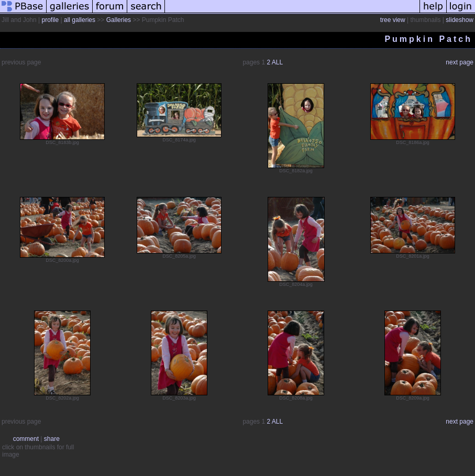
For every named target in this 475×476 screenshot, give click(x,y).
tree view (393, 20)
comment (26, 439)
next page (460, 62)
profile (51, 20)
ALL (277, 62)
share (52, 439)
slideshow (460, 20)
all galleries (80, 20)
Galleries (119, 20)
